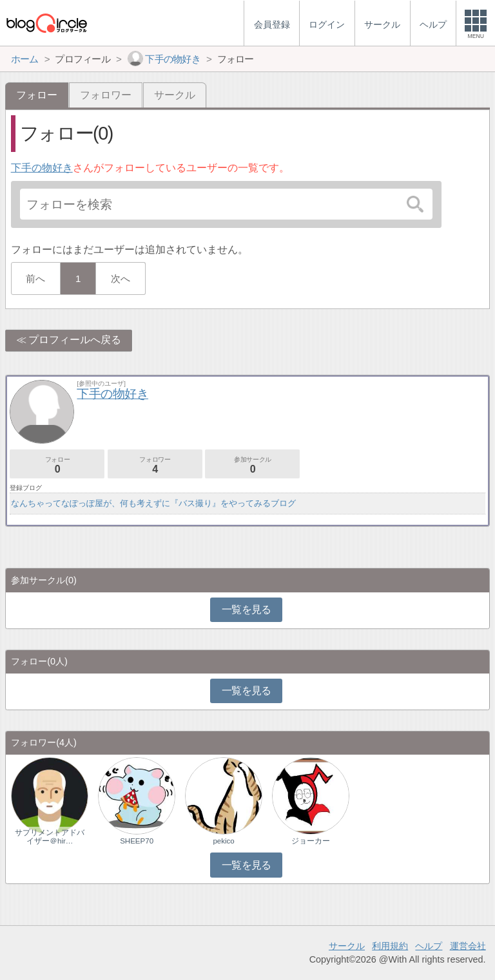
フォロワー (106, 95)
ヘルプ (429, 946)
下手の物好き (42, 168)
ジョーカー (311, 841)
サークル (175, 95)
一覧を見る (247, 609)
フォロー (57, 465)
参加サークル (252, 465)
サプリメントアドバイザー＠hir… (50, 836)
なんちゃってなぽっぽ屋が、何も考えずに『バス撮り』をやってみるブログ (153, 503)
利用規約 (390, 946)
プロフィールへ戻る (75, 340)
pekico (223, 841)
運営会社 (468, 946)
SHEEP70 (137, 841)
